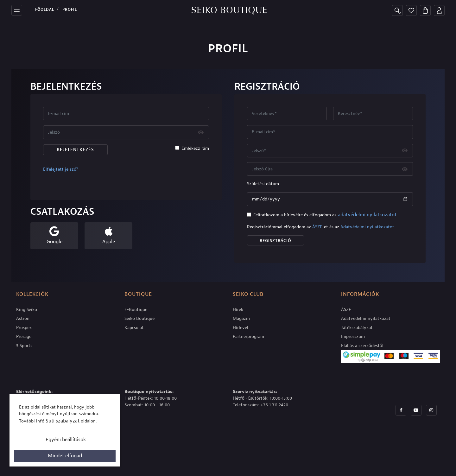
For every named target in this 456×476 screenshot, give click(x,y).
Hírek (238, 310)
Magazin (241, 318)
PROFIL (70, 10)
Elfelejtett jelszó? (61, 169)
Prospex (24, 328)
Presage (24, 336)
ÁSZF (317, 227)
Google (54, 242)
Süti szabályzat (63, 421)
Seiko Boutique (139, 318)
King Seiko (27, 310)
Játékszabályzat (357, 328)
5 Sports (24, 346)
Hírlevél (241, 328)
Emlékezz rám (195, 148)
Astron (23, 318)
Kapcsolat (134, 328)
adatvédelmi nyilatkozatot (367, 215)
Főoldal (45, 10)
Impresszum (353, 336)
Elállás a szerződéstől (362, 346)
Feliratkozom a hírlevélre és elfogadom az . (325, 215)
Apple (109, 242)
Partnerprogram (248, 336)
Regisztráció (275, 241)
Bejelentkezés (75, 150)
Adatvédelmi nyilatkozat (366, 318)
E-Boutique (136, 310)
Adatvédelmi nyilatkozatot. (368, 227)
